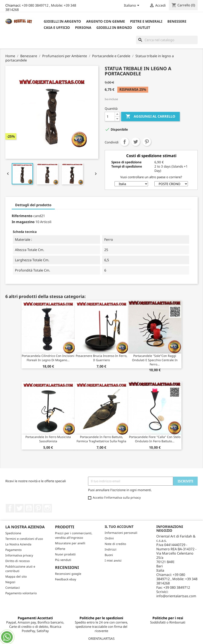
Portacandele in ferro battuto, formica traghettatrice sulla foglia (101, 439)
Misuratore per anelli (70, 543)
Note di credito (115, 544)
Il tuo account (119, 527)
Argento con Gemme (106, 21)
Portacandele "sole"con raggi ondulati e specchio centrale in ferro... (155, 360)
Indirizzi (111, 549)
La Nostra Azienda (18, 544)
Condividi (125, 142)
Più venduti (63, 560)
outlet (144, 28)
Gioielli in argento (62, 21)
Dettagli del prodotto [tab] (33, 205)
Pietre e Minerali (146, 21)
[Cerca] (167, 40)
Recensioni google (68, 574)
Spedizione (13, 533)
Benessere (177, 21)
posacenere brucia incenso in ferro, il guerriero (101, 358)
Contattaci (13, 588)
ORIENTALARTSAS (101, 638)
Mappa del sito (16, 576)
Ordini (109, 538)
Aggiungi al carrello (150, 117)
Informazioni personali (121, 533)
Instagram (48, 508)
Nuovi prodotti (65, 554)
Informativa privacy (19, 555)
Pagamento (13, 550)
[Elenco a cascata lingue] (132, 6)
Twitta (136, 142)
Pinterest (147, 142)
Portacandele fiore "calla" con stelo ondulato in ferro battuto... (155, 439)
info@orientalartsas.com (176, 596)
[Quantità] (110, 117)
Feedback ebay (66, 579)
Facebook (10, 508)
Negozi (10, 582)
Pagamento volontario (21, 593)
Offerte (60, 549)
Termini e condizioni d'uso (24, 539)
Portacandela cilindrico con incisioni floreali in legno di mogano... (48, 358)
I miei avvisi (113, 560)
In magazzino (23, 222)
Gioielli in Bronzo (114, 28)
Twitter (19, 508)
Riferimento (22, 216)
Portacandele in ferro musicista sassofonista (48, 439)
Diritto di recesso (17, 561)
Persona (83, 28)
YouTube (29, 508)
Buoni (109, 555)
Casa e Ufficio (57, 28)
